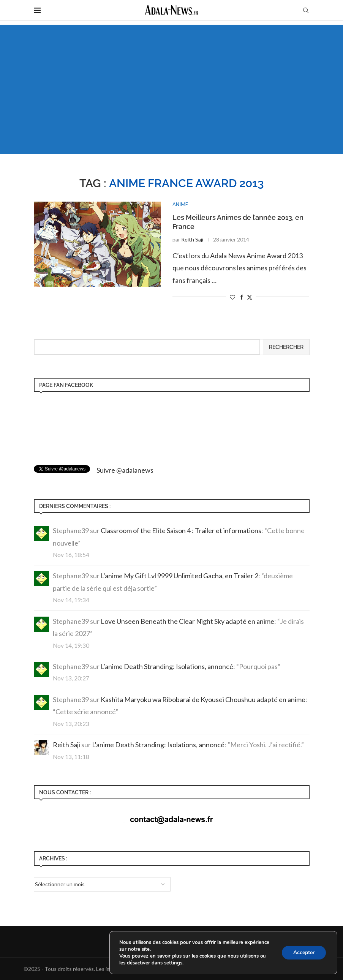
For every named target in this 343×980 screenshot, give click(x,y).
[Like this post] (232, 297)
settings (173, 963)
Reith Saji (192, 239)
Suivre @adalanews (125, 470)
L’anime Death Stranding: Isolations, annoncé (167, 666)
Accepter (304, 952)
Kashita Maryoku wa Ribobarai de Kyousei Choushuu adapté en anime (203, 699)
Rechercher (286, 347)
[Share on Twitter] (250, 297)
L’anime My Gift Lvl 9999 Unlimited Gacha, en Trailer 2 (179, 576)
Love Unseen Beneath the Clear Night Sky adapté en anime (187, 621)
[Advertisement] (171, 89)
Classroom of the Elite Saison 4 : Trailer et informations (181, 530)
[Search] (306, 11)
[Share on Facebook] (242, 297)
